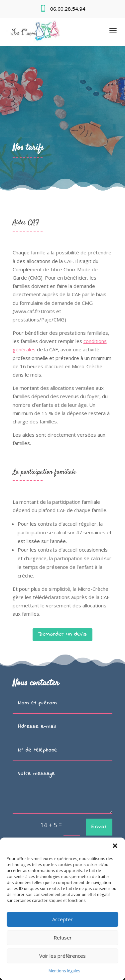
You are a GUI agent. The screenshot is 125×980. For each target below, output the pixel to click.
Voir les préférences (62, 956)
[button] (115, 846)
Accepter (62, 919)
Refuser (63, 937)
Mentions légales (64, 971)
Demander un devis (62, 634)
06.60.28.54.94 (68, 9)
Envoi (99, 827)
